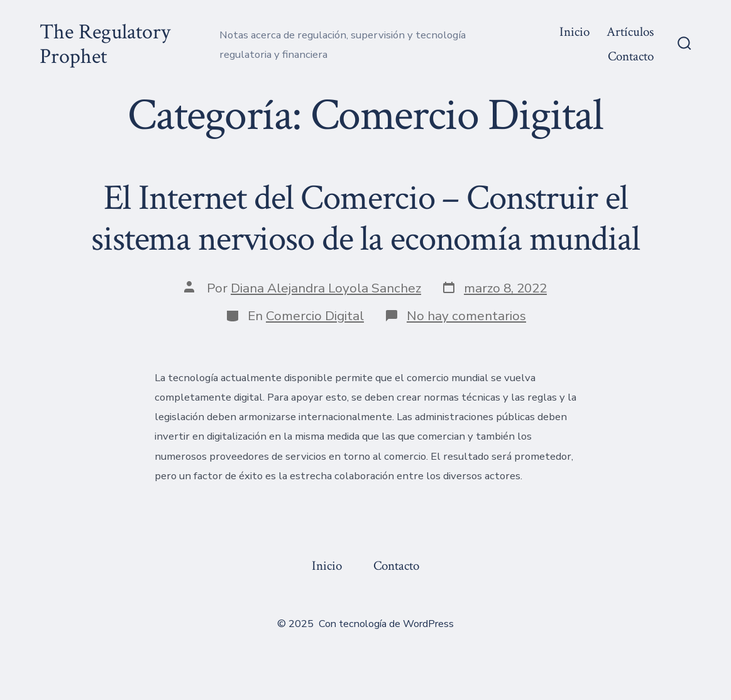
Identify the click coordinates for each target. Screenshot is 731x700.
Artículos (630, 32)
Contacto (631, 56)
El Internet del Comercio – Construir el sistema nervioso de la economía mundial (365, 219)
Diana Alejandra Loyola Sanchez (326, 288)
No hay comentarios (466, 316)
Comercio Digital (315, 316)
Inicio (574, 32)
